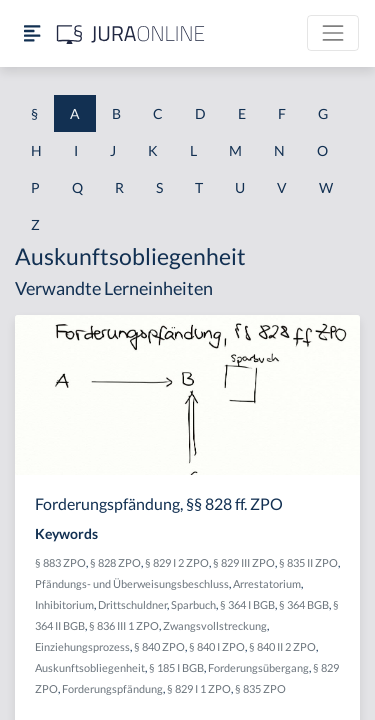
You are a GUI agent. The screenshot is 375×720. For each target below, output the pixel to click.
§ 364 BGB (304, 604)
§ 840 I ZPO (217, 646)
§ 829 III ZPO (244, 562)
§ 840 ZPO (159, 646)
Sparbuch (193, 604)
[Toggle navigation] (333, 33)
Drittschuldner (132, 604)
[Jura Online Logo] (131, 33)
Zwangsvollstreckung (215, 625)
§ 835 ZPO (260, 688)
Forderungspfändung (112, 688)
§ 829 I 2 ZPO (177, 562)
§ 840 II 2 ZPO (282, 646)
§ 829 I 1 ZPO (199, 688)
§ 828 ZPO (115, 562)
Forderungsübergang (258, 667)
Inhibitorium (64, 604)
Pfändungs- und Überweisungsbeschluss (132, 583)
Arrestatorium (267, 583)
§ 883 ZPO (60, 562)
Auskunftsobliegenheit (90, 667)
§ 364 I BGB (247, 604)
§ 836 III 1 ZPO (124, 625)
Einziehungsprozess (82, 646)
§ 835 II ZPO (308, 562)
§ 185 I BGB (176, 667)
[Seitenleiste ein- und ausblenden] (32, 33)
